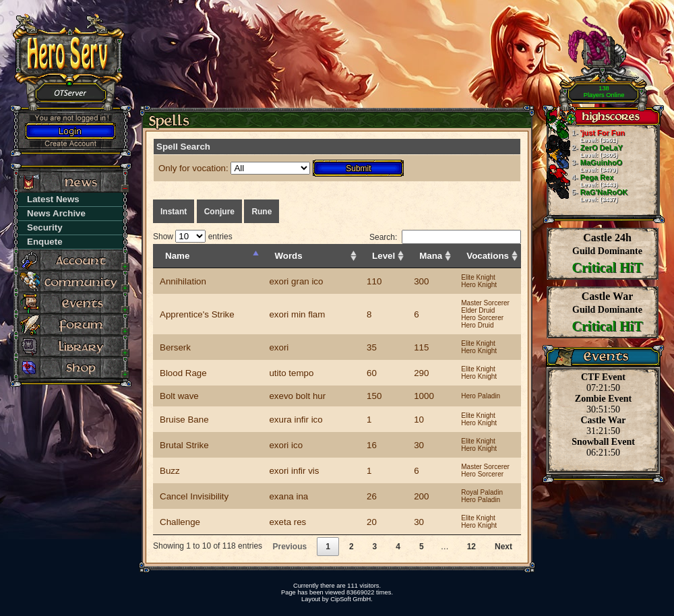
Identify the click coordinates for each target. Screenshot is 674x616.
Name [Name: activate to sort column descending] (177, 256)
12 (471, 547)
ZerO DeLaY (585, 151)
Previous (289, 547)
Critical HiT (608, 268)
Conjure (219, 212)
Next (503, 547)
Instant (174, 212)
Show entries (193, 237)
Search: (445, 237)
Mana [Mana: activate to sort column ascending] (431, 256)
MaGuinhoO (584, 166)
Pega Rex (582, 181)
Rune (262, 212)
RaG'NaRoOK (587, 195)
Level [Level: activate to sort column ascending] (384, 256)
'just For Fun (586, 136)
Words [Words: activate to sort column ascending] (288, 256)
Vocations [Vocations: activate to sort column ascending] (488, 256)
